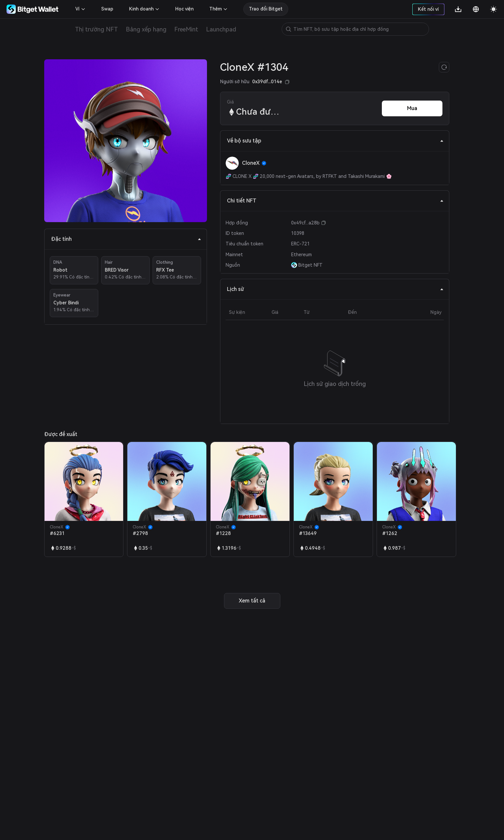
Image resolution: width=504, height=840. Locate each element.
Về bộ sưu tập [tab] (335, 141)
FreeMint (186, 29)
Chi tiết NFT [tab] (335, 201)
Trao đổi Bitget (266, 9)
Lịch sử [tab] (335, 289)
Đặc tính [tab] (126, 239)
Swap (107, 9)
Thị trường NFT (96, 29)
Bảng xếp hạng (146, 29)
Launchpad (221, 29)
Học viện (184, 9)
